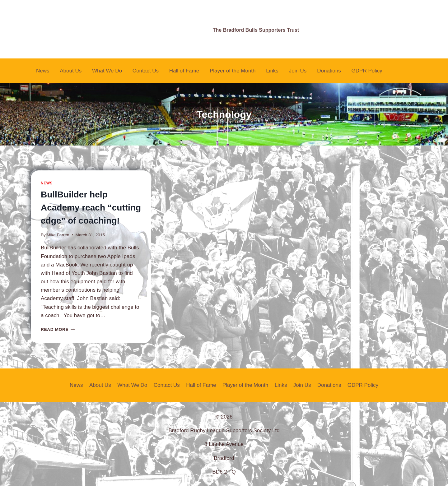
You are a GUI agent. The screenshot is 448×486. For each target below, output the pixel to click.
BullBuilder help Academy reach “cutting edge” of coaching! (91, 208)
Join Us (298, 71)
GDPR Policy (367, 71)
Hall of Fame (184, 71)
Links (272, 71)
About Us (71, 71)
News (43, 71)
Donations (329, 71)
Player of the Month (233, 71)
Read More (58, 329)
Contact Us (146, 71)
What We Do (107, 71)
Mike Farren (58, 235)
